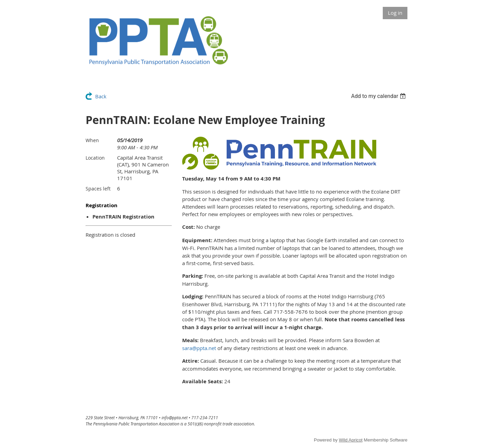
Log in (395, 13)
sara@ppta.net (199, 348)
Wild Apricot (351, 440)
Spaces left (98, 189)
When (92, 140)
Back (101, 96)
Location (95, 158)
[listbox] (379, 96)
